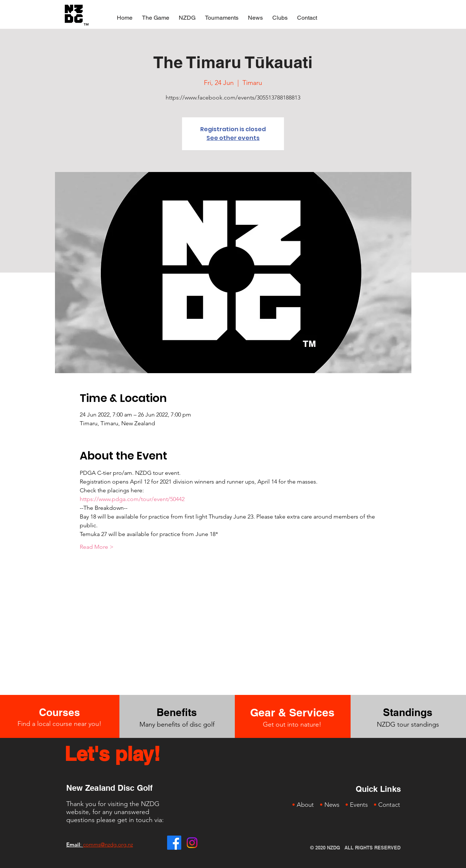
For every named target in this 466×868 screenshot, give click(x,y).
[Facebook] (174, 843)
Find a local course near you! (60, 724)
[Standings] (408, 712)
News (332, 805)
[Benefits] (177, 712)
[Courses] (59, 712)
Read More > (97, 547)
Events (359, 805)
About (305, 805)
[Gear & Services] (292, 712)
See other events (233, 138)
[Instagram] (192, 843)
